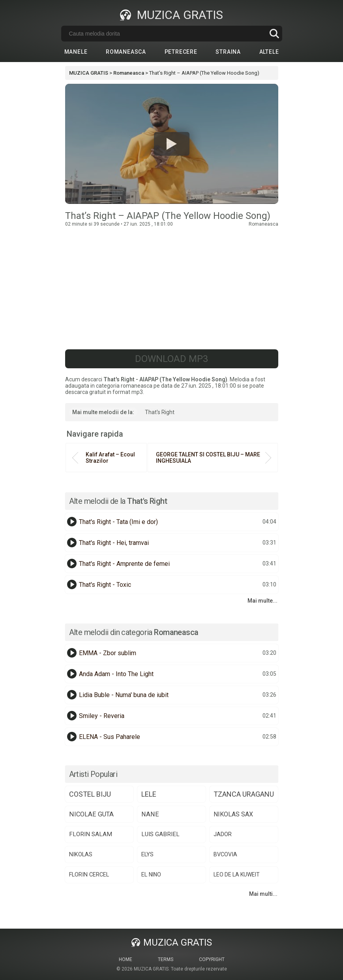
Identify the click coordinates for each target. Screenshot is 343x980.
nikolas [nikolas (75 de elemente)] (81, 854)
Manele (76, 52)
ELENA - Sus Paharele (110, 737)
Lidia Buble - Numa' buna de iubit (124, 695)
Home (126, 959)
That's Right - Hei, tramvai (114, 543)
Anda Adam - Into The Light (116, 674)
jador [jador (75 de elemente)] (223, 834)
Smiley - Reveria (102, 716)
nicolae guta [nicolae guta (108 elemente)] (91, 814)
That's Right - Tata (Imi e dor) (118, 522)
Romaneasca (126, 52)
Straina (228, 52)
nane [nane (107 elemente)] (150, 814)
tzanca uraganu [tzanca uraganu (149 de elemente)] (244, 794)
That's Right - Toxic (105, 585)
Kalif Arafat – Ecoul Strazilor (110, 458)
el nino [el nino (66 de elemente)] (151, 874)
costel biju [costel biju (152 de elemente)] (90, 794)
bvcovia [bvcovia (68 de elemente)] (225, 854)
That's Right (160, 412)
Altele (269, 52)
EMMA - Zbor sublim (108, 653)
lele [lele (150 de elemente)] (149, 794)
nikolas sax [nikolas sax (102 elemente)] (233, 814)
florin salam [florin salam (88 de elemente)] (91, 834)
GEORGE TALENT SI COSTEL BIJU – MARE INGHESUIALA (208, 458)
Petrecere (181, 52)
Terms (166, 959)
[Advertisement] (172, 286)
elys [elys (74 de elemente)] (147, 854)
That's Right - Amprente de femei (124, 564)
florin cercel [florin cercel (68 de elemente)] (89, 874)
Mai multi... (263, 894)
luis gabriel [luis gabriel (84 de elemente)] (160, 834)
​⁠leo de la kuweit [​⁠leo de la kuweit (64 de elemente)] (237, 874)
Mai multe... (262, 601)
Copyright (212, 959)
